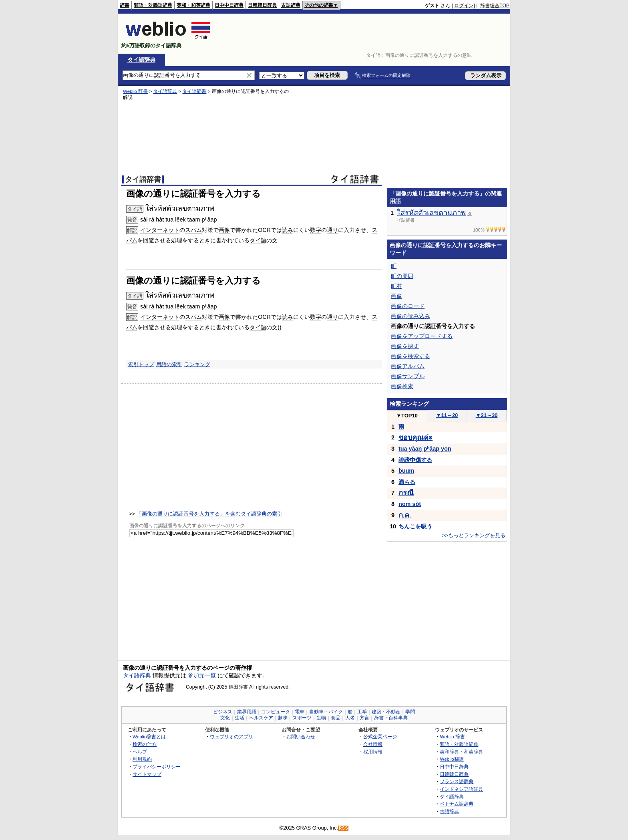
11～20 (447, 415)
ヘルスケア (261, 718)
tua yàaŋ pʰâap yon (425, 449)
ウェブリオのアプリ (231, 736)
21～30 (487, 415)
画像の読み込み (411, 316)
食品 (336, 718)
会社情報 (373, 744)
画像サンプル (408, 376)
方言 (364, 718)
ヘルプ (140, 752)
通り (332, 230)
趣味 (283, 718)
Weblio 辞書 (135, 91)
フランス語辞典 (457, 781)
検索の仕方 (145, 744)
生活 (240, 718)
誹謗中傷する (415, 460)
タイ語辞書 (194, 91)
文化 (225, 718)
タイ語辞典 (141, 60)
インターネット (160, 230)
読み (288, 230)
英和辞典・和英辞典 (461, 752)
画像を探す (405, 346)
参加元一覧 (202, 675)
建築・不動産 (386, 712)
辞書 (125, 5)
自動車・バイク (326, 712)
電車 (300, 712)
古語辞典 (291, 5)
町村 (397, 286)
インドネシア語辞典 (461, 789)
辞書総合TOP (495, 6)
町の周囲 (402, 276)
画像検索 (402, 386)
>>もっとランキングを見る (474, 535)
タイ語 (258, 240)
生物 (321, 718)
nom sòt (410, 504)
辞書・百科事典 (391, 718)
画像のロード (408, 306)
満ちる (407, 482)
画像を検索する (411, 356)
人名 (350, 718)
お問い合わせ (301, 736)
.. (405, 516)
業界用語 (247, 712)
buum (406, 471)
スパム (193, 230)
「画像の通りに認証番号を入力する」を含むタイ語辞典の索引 (209, 514)
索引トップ (141, 364)
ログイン (464, 6)
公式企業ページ (380, 736)
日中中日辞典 (229, 5)
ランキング (197, 364)
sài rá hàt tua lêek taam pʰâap (179, 220)
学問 (410, 712)
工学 (362, 712)
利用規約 (142, 759)
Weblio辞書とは (149, 736)
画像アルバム (408, 366)
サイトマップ (147, 774)
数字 (316, 230)
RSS (344, 828)
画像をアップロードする (422, 336)
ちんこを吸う (415, 526)
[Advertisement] (364, 34)
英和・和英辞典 (193, 5)
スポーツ (302, 718)
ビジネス (223, 712)
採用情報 (373, 752)
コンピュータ (276, 712)
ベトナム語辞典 (457, 804)
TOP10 (407, 416)
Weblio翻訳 (452, 759)
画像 (224, 230)
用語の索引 (169, 364)
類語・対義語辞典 (153, 5)
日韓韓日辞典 (262, 5)
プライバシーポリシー (157, 766)
